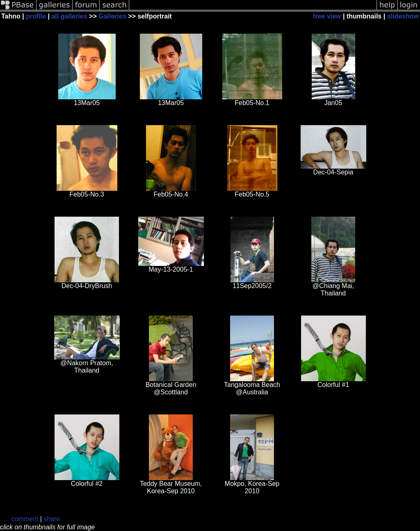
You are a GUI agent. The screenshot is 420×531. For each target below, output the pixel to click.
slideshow (403, 16)
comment (25, 519)
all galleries (69, 16)
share (52, 519)
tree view (327, 16)
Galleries (112, 16)
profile (36, 16)
